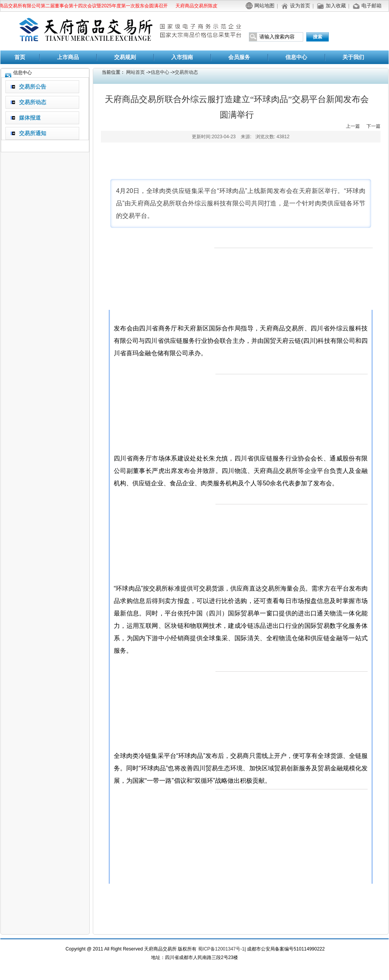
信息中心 (296, 57)
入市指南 (182, 57)
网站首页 (135, 72)
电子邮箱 (372, 6)
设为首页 (300, 6)
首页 (20, 57)
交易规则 (125, 57)
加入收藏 (336, 6)
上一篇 (353, 126)
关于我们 (353, 57)
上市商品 (68, 57)
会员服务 (239, 57)
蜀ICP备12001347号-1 (221, 949)
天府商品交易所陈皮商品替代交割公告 (215, 6)
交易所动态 (186, 72)
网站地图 (264, 6)
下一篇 (373, 126)
